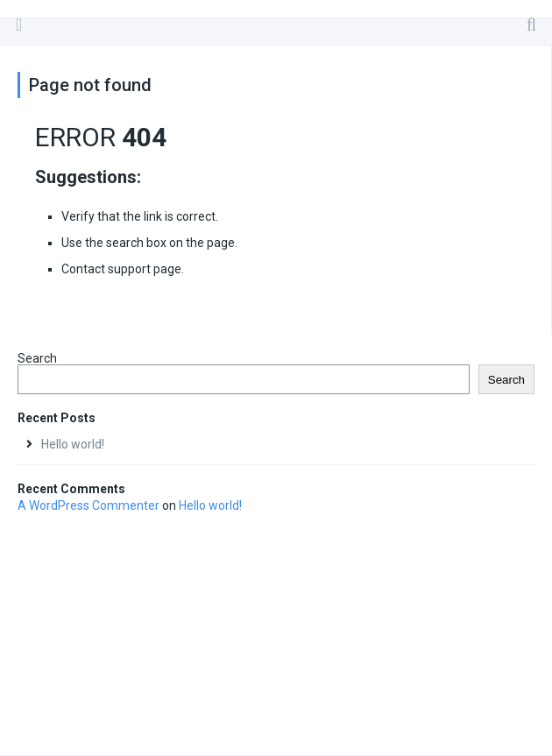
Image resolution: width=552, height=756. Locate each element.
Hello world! (73, 444)
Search (37, 358)
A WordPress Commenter (88, 505)
